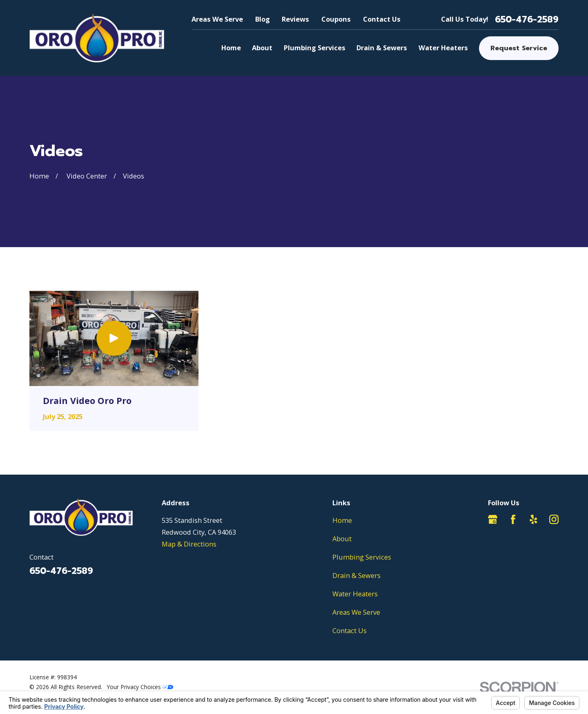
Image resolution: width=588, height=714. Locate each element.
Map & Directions (189, 544)
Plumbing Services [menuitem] (315, 48)
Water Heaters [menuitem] (443, 48)
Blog (263, 19)
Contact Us (382, 19)
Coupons (336, 19)
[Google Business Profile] (493, 519)
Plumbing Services (362, 557)
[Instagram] (554, 519)
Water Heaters (355, 594)
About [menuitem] (262, 48)
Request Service (519, 48)
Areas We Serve (217, 19)
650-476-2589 (527, 20)
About (342, 539)
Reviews (295, 19)
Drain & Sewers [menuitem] (382, 48)
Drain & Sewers (356, 575)
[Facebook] (513, 519)
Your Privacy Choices (140, 687)
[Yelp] (533, 519)
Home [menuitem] (231, 48)
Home (342, 520)
